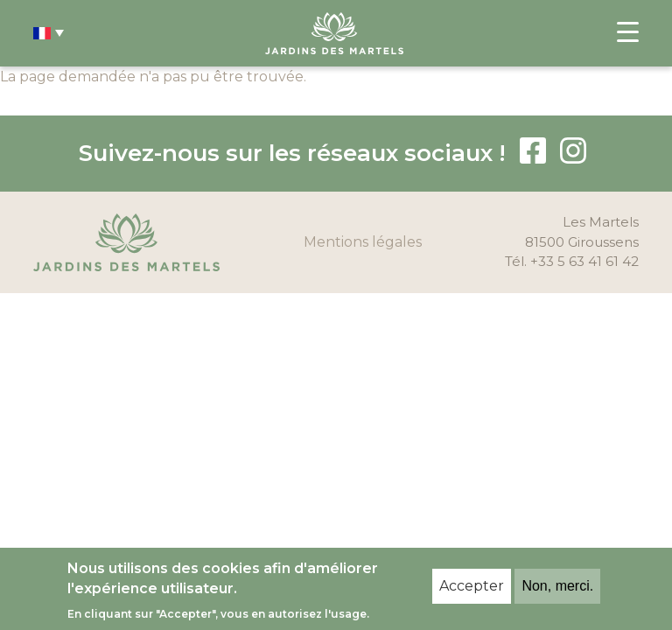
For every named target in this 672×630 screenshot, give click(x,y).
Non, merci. (557, 586)
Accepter (472, 586)
